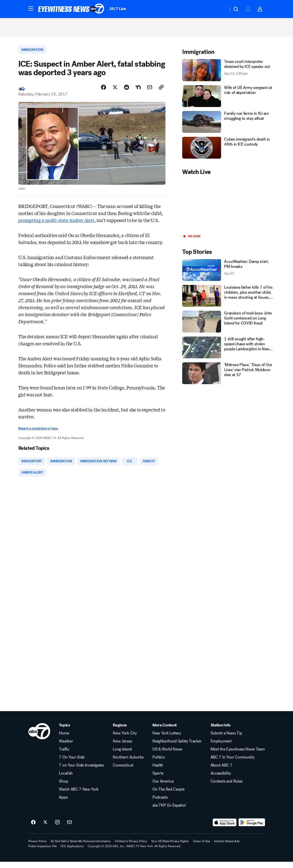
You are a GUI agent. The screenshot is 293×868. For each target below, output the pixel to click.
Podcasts (160, 804)
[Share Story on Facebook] (104, 92)
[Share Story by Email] (150, 92)
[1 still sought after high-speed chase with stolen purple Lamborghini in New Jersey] (228, 351)
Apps (63, 804)
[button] (31, 9)
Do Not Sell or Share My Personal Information (81, 847)
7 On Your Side (72, 764)
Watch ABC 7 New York (79, 796)
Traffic (64, 755)
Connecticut (123, 772)
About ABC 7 (221, 772)
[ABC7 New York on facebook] (33, 829)
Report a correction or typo (38, 433)
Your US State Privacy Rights (170, 847)
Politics (158, 764)
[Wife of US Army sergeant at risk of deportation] (228, 100)
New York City (125, 739)
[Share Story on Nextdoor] (138, 92)
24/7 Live (118, 9)
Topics (64, 731)
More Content (165, 731)
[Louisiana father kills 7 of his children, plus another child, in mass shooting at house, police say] (228, 300)
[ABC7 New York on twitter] (45, 829)
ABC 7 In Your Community (233, 764)
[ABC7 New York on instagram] (57, 829)
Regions (120, 731)
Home (64, 739)
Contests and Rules (226, 788)
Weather (66, 747)
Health (158, 772)
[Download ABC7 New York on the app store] (225, 829)
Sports (158, 780)
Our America (163, 788)
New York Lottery (167, 739)
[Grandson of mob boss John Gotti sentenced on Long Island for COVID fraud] (228, 326)
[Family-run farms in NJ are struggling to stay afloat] (228, 126)
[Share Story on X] (115, 92)
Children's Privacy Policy (131, 847)
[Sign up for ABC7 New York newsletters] (69, 829)
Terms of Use (201, 847)
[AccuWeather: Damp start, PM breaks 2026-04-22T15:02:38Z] (228, 274)
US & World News (167, 755)
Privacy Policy (37, 847)
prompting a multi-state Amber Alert (56, 225)
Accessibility (221, 780)
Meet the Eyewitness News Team (238, 755)
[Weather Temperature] (220, 9)
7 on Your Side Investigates (81, 772)
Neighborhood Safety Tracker (177, 747)
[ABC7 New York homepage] (71, 9)
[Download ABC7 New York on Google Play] (252, 829)
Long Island (122, 755)
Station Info (221, 731)
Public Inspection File (42, 852)
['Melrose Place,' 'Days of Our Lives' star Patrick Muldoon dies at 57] (228, 377)
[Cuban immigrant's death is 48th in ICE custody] (228, 151)
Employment (221, 747)
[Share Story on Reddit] (127, 92)
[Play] (228, 209)
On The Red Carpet (168, 796)
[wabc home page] (39, 737)
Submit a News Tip (226, 739)
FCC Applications (72, 852)
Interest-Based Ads (227, 847)
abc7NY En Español (169, 812)
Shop (63, 788)
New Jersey (122, 747)
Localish (66, 780)
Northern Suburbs (128, 764)
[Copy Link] (161, 92)
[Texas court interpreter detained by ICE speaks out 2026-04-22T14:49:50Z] (228, 74)
